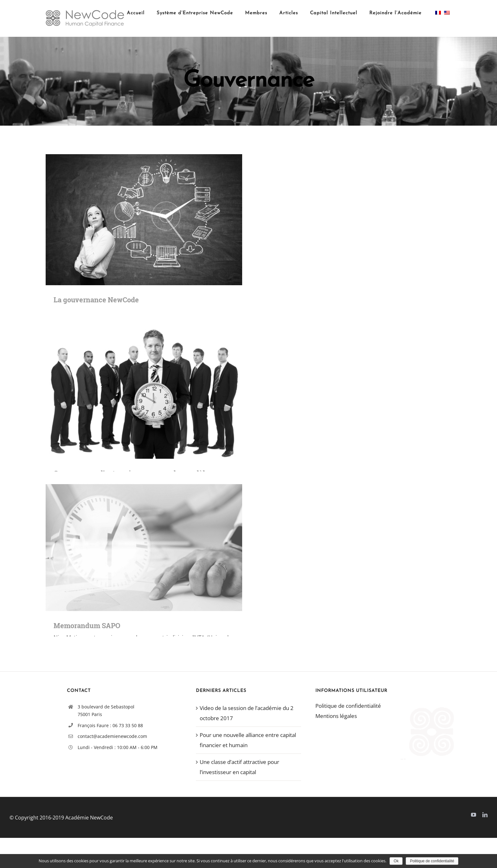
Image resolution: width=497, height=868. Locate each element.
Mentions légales (336, 716)
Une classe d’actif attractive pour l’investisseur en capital (239, 767)
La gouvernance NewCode (96, 300)
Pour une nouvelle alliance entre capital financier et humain (248, 740)
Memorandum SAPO (87, 625)
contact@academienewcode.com (112, 736)
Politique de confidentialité (348, 706)
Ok (396, 861)
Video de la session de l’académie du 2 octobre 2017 (247, 713)
